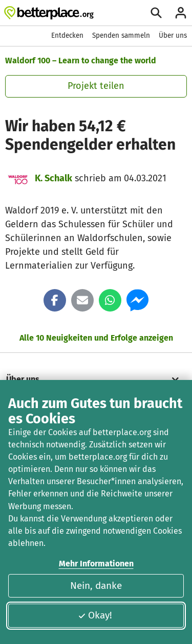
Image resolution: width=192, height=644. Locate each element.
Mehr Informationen (96, 564)
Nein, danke (96, 586)
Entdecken (67, 35)
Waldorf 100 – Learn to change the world (81, 61)
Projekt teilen (96, 86)
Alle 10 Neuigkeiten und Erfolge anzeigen (96, 338)
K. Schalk (54, 178)
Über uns (173, 35)
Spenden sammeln (121, 35)
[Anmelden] (181, 13)
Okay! (95, 615)
